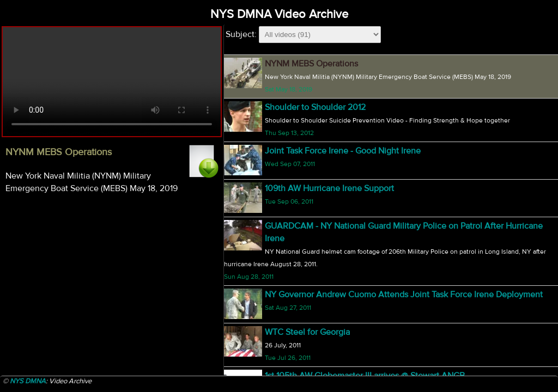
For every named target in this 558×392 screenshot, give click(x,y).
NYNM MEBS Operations (311, 64)
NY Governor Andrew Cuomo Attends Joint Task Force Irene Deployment (404, 295)
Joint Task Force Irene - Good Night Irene (343, 151)
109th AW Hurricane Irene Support (329, 188)
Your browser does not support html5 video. (112, 82)
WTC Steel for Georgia (307, 332)
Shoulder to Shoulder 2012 (315, 107)
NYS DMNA (28, 381)
